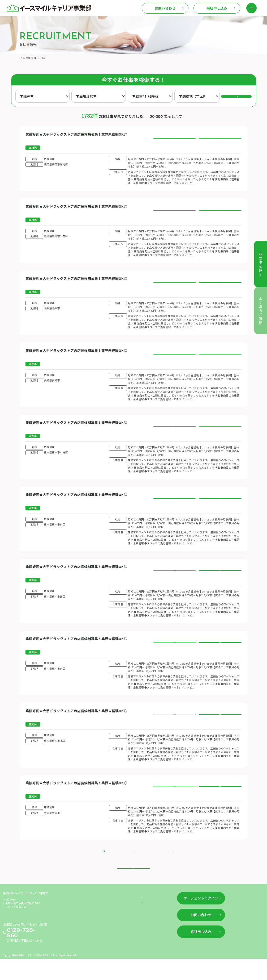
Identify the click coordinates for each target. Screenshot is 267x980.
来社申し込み (217, 8)
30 (156, 865)
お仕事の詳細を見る (175, 139)
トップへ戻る (133, 888)
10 (137, 865)
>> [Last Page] (181, 865)
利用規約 (147, 927)
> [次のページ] (172, 865)
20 (147, 865)
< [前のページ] (85, 865)
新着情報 (100, 919)
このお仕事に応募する (220, 139)
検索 (239, 96)
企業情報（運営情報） (156, 919)
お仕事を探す (76, 919)
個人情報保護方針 (153, 935)
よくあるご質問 (122, 919)
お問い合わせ (165, 8)
